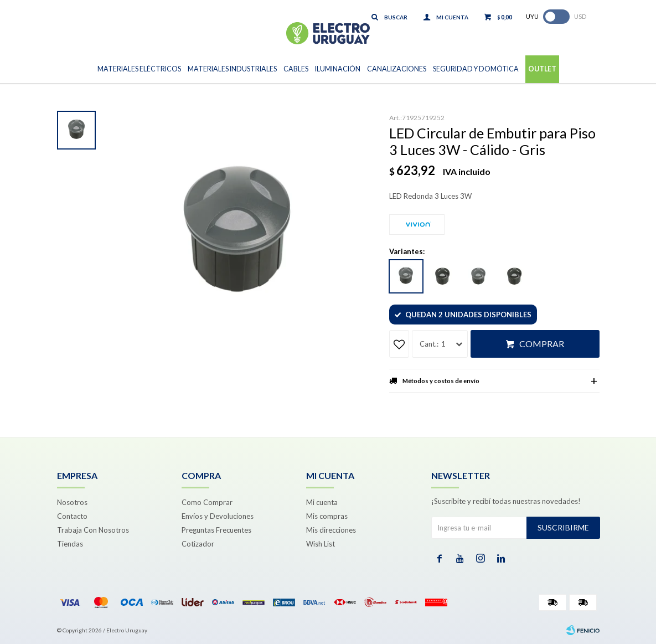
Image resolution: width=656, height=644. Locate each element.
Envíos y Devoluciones (218, 516)
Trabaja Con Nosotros (93, 530)
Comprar (542, 344)
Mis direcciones (331, 530)
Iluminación (338, 69)
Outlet (542, 69)
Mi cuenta (322, 502)
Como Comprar (207, 502)
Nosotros (72, 502)
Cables (296, 69)
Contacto (72, 516)
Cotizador (198, 544)
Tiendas (70, 544)
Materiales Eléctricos (139, 69)
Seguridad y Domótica (476, 69)
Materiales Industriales (232, 69)
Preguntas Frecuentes (216, 530)
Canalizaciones (397, 69)
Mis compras (327, 516)
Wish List (321, 544)
